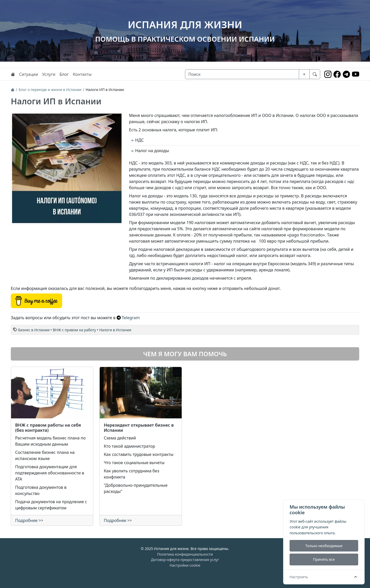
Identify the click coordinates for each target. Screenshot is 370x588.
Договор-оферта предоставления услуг (185, 560)
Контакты (82, 74)
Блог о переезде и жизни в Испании (50, 90)
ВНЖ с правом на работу (74, 330)
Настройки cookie (185, 565)
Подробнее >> (29, 520)
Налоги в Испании (115, 330)
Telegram (128, 318)
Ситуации (29, 74)
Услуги (49, 74)
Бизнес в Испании (34, 330)
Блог (64, 74)
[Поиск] (242, 74)
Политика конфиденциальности (185, 554)
